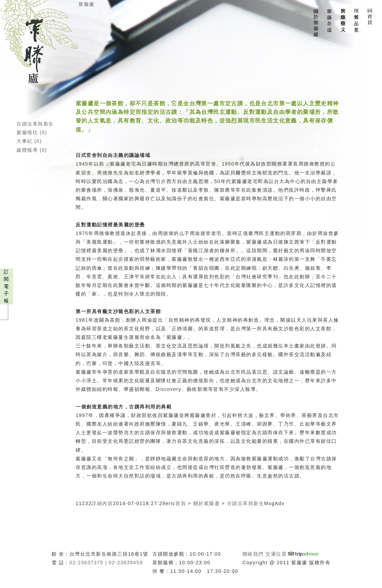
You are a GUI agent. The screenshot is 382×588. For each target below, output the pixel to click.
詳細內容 (102, 503)
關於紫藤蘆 (207, 503)
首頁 (181, 503)
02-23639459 (126, 563)
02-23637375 (86, 563)
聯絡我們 (253, 554)
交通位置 (276, 554)
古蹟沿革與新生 (35, 124)
